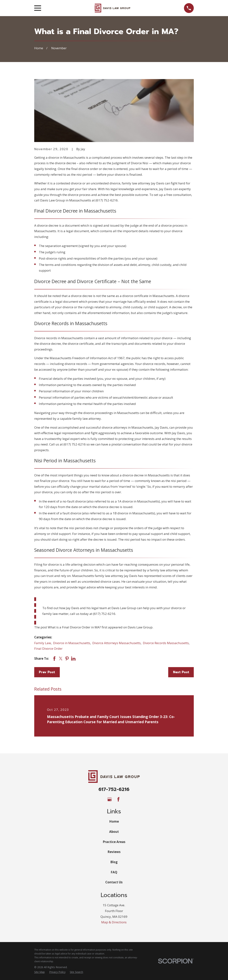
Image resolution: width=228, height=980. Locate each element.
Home (114, 821)
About (114, 832)
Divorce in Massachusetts (72, 643)
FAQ (114, 872)
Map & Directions (114, 922)
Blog (114, 862)
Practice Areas (114, 842)
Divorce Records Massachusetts (166, 643)
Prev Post (47, 672)
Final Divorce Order (48, 648)
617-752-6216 (114, 789)
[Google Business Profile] (110, 799)
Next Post (181, 672)
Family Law (43, 643)
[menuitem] (40, 972)
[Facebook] (118, 799)
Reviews (114, 852)
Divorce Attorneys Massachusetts (116, 643)
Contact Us (114, 882)
